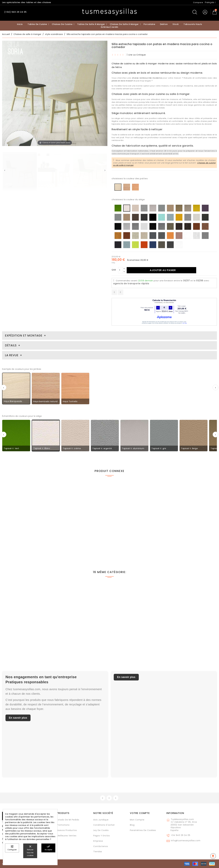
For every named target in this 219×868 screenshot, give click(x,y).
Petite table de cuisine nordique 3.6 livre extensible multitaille (25, 535)
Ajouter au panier (163, 270)
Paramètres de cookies (143, 830)
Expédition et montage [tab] (24, 336)
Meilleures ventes (67, 836)
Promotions (63, 825)
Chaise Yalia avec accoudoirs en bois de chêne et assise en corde (190, 636)
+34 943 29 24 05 (181, 835)
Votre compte (140, 813)
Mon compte (137, 820)
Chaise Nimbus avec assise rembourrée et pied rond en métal (27, 636)
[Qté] (120, 270)
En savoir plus (18, 718)
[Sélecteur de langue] (210, 2)
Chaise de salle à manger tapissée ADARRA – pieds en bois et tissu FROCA (136, 636)
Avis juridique (101, 820)
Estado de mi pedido (68, 820)
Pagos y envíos (102, 836)
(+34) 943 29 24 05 (15, 12)
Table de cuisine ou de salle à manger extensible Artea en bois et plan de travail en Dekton (136, 536)
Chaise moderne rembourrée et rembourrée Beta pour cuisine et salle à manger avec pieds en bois (82, 536)
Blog (132, 825)
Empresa (98, 841)
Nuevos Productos (67, 830)
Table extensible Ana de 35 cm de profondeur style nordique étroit (188, 535)
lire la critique (136, 55)
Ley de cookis (101, 830)
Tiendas (98, 852)
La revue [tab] (12, 355)
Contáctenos (101, 846)
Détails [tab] (11, 345)
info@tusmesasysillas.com (186, 841)
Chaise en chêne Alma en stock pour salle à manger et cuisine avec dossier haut (81, 637)
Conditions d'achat (104, 825)
